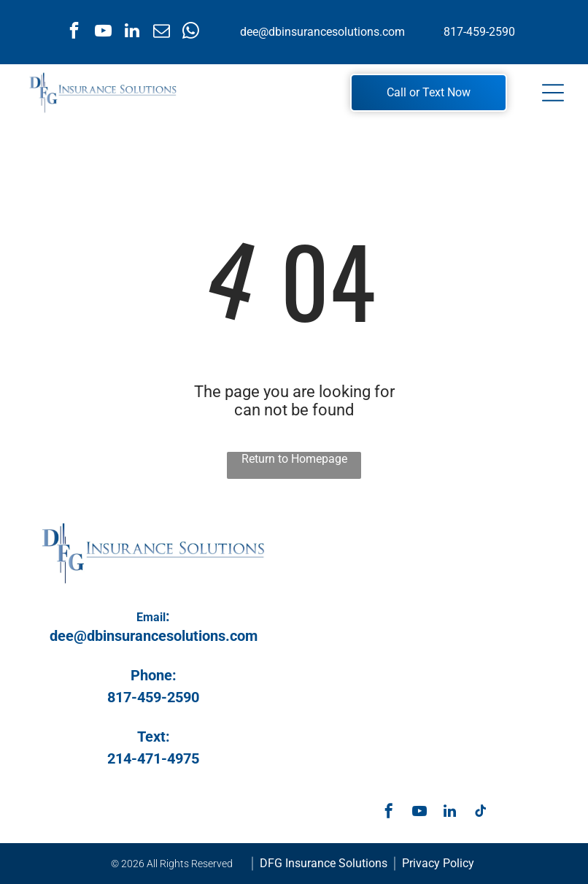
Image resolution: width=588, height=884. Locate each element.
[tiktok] (481, 813)
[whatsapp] (191, 32)
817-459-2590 (479, 32)
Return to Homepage (294, 459)
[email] (162, 32)
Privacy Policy (438, 863)
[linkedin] (132, 32)
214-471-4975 (153, 758)
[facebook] (74, 32)
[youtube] (103, 32)
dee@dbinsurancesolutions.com (322, 32)
